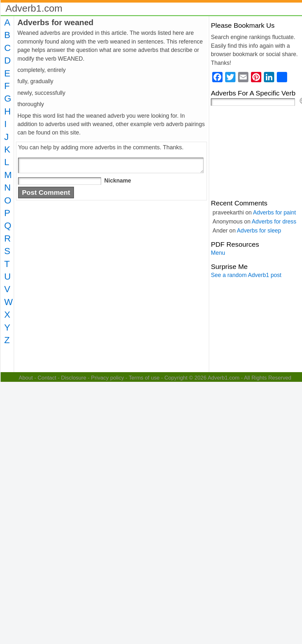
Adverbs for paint (274, 213)
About (26, 378)
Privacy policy (108, 378)
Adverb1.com (34, 8)
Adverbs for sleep (259, 231)
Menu (218, 253)
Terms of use (144, 378)
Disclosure (74, 378)
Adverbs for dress (274, 222)
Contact (47, 378)
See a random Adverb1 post (246, 275)
